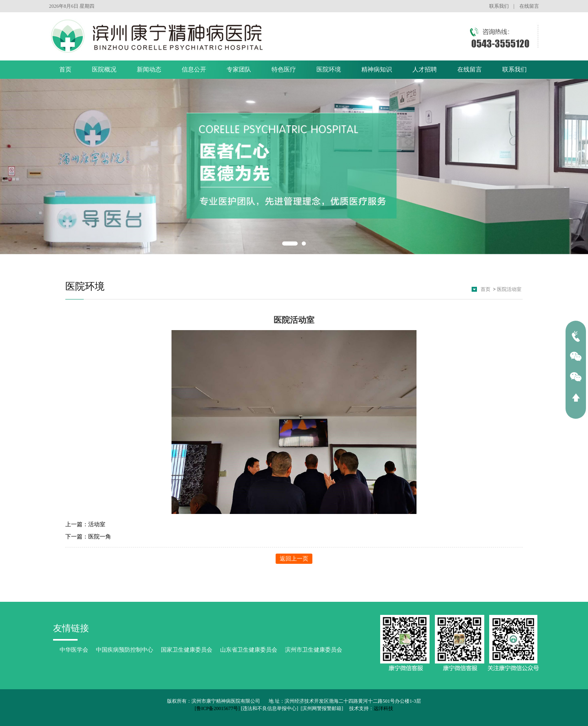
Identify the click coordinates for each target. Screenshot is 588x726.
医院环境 (329, 69)
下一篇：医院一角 (88, 537)
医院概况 (104, 69)
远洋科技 (383, 708)
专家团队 (239, 69)
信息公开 (194, 69)
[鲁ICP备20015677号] (217, 708)
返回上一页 (294, 559)
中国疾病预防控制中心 (125, 650)
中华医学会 (74, 650)
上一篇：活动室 (85, 524)
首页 (65, 69)
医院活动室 (509, 289)
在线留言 (529, 6)
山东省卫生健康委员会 (249, 650)
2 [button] (304, 243)
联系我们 (499, 6)
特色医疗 (284, 69)
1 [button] (290, 243)
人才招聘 (425, 69)
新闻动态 (149, 69)
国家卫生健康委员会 (187, 650)
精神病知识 (377, 69)
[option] (294, 167)
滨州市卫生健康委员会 (314, 650)
